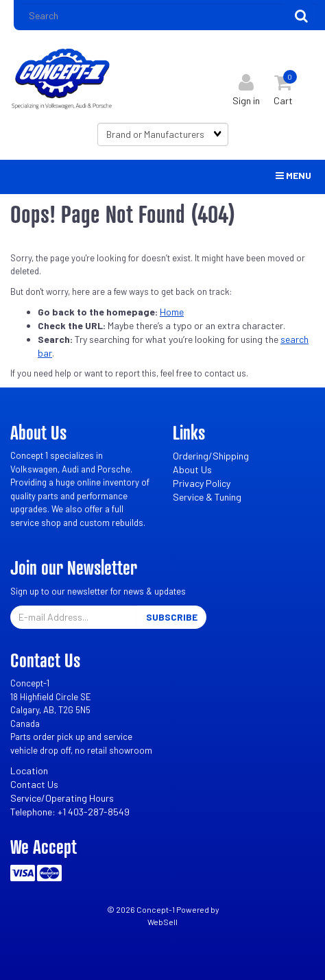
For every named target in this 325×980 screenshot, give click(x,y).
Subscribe (172, 617)
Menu (293, 175)
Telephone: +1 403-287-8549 (70, 812)
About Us (192, 469)
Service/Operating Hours (62, 798)
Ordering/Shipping (211, 456)
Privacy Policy (202, 483)
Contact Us (34, 784)
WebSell (162, 922)
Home (172, 312)
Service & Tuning (207, 497)
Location (29, 770)
